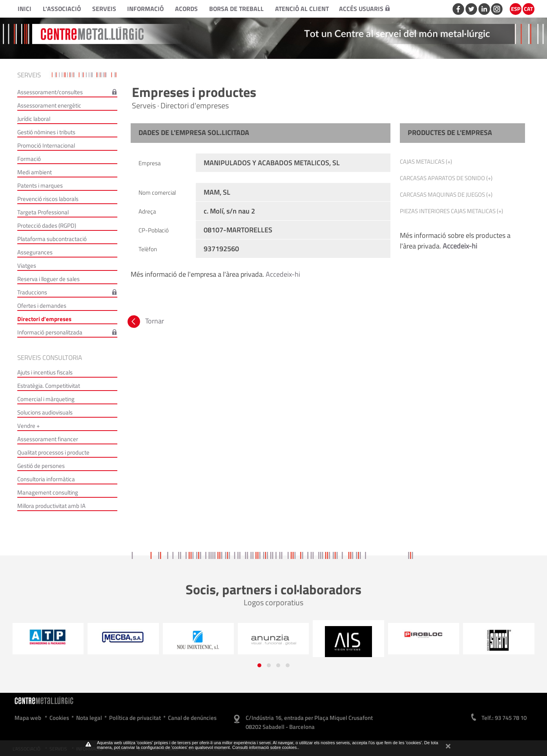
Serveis (104, 9)
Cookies (59, 718)
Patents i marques (40, 185)
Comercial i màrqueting (46, 399)
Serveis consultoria (50, 358)
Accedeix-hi (283, 274)
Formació (29, 159)
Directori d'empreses (44, 319)
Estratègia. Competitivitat (49, 386)
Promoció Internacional (46, 145)
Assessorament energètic (49, 105)
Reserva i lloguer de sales (48, 279)
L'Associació (62, 9)
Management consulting (48, 492)
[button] (259, 665)
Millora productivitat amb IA (51, 506)
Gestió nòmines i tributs (46, 132)
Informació (145, 9)
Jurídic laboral (34, 119)
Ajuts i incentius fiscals (45, 372)
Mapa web (28, 718)
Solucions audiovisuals (45, 412)
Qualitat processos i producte (53, 452)
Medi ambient (35, 172)
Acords (186, 9)
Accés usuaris (364, 9)
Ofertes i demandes (42, 306)
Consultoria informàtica (46, 479)
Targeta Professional (43, 212)
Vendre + (28, 426)
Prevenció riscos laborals (48, 199)
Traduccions (32, 292)
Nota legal (89, 718)
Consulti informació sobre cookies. (265, 747)
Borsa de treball (236, 9)
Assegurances (35, 252)
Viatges (27, 266)
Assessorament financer (48, 439)
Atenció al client (302, 9)
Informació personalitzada (50, 332)
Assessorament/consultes (50, 92)
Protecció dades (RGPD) (47, 226)
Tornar (145, 321)
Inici (25, 9)
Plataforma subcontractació (52, 239)
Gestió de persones (41, 466)
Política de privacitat (135, 718)
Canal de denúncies (192, 718)
